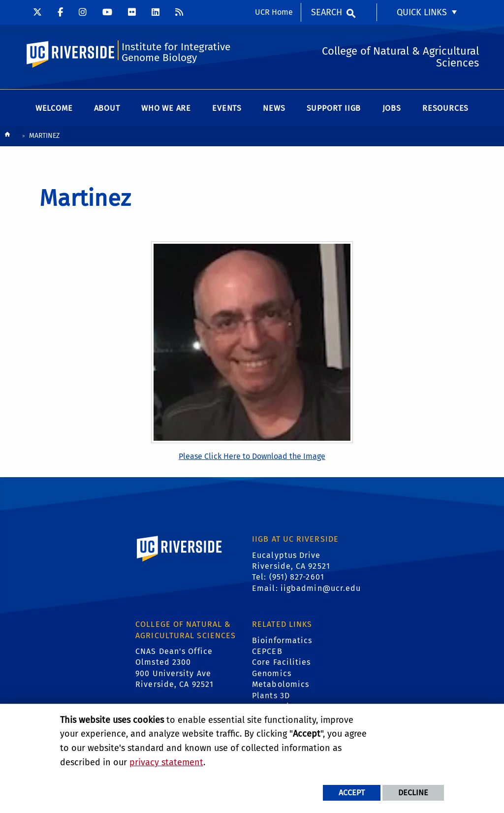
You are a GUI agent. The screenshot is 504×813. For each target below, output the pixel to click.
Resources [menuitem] (445, 108)
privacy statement (166, 762)
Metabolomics (281, 684)
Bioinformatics (282, 640)
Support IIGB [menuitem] (334, 108)
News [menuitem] (274, 108)
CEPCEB (267, 651)
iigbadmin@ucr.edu (321, 588)
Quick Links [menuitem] (422, 12)
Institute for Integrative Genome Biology (176, 52)
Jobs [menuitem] (392, 108)
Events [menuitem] (227, 108)
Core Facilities (282, 662)
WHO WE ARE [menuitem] (166, 108)
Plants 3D (271, 696)
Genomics (272, 673)
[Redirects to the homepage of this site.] (7, 137)
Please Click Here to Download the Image (252, 456)
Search (327, 12)
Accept (352, 793)
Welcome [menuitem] (54, 108)
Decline (413, 793)
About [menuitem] (107, 108)
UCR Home (274, 12)
